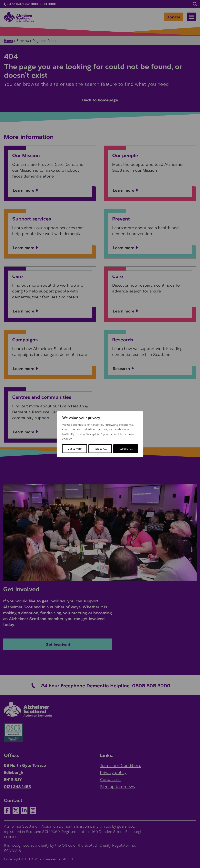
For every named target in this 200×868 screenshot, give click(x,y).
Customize (75, 449)
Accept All (126, 449)
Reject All (100, 449)
